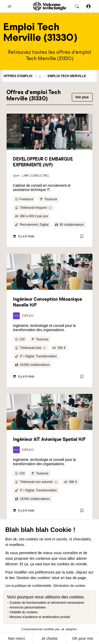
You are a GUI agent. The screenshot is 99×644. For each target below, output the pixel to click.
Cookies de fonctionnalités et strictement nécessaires (47, 603)
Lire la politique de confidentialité (28, 586)
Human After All (50, 379)
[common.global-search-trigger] (77, 6)
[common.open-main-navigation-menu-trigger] (10, 6)
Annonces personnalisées (28, 607)
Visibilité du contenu (24, 612)
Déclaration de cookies (69, 586)
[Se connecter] (88, 6)
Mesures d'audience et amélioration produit (40, 617)
